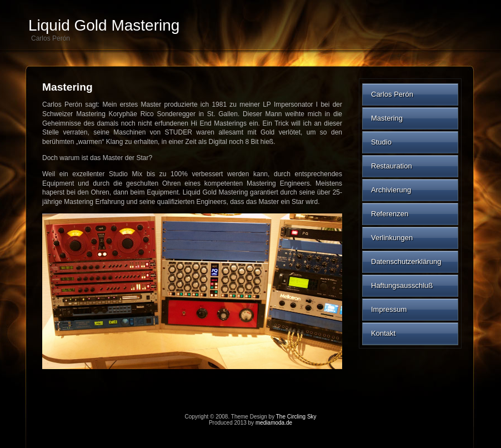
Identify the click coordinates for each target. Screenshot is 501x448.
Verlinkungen (392, 238)
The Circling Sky (296, 417)
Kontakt (383, 333)
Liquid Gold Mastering (104, 25)
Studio (381, 142)
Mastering (387, 118)
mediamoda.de (274, 423)
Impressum (389, 309)
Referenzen (390, 214)
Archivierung (391, 190)
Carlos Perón (392, 94)
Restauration (392, 166)
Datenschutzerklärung (406, 262)
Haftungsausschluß (402, 285)
